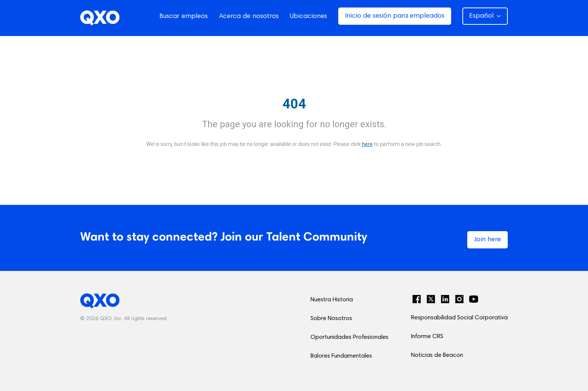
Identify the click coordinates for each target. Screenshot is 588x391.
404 (294, 104)
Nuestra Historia (332, 300)
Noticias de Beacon (437, 355)
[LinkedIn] (445, 299)
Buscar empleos (184, 17)
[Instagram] (459, 299)
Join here (487, 240)
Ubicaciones (308, 17)
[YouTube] (474, 299)
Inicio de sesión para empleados (395, 16)
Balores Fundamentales (341, 356)
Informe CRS (427, 337)
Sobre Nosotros (331, 319)
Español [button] (485, 16)
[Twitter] (431, 299)
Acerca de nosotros (249, 17)
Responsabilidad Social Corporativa (459, 318)
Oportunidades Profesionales (349, 337)
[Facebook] (417, 299)
